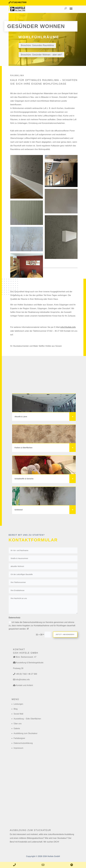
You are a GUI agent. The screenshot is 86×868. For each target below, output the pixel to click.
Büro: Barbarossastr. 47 (26, 657)
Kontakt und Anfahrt (24, 685)
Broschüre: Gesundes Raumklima (37, 45)
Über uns (18, 724)
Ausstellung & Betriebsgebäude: (30, 663)
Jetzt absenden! (65, 635)
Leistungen (18, 704)
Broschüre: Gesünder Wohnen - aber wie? (41, 55)
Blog (16, 709)
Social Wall (18, 714)
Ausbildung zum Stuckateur (26, 733)
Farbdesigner (19, 738)
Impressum (18, 748)
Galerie (17, 728)
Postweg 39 (18, 668)
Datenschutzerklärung (23, 743)
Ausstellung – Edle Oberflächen (27, 719)
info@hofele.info (68, 327)
